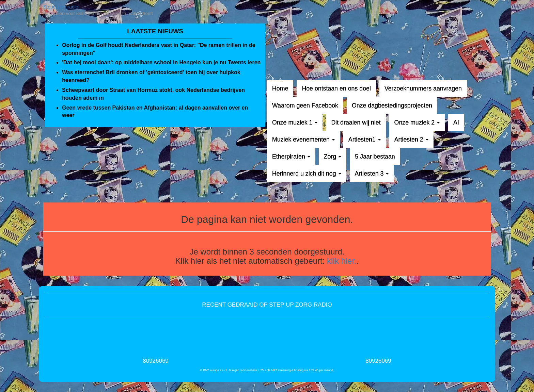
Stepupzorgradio (61, 7)
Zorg (333, 157)
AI (456, 122)
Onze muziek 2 (417, 122)
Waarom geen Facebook (305, 105)
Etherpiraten (291, 157)
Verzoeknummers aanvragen (423, 88)
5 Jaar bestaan (375, 157)
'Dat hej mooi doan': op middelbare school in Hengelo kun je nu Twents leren (161, 62)
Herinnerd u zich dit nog (307, 174)
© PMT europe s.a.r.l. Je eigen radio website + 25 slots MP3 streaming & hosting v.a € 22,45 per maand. (267, 370)
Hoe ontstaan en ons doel (336, 88)
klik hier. (342, 261)
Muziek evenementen (303, 140)
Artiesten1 (365, 140)
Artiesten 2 (411, 140)
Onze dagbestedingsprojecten (392, 105)
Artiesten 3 (372, 174)
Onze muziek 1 (295, 122)
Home (280, 88)
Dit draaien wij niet (356, 122)
